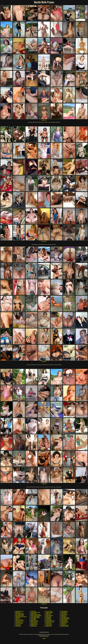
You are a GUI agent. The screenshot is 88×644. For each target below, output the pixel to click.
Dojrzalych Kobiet (65, 622)
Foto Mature (49, 619)
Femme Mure (49, 620)
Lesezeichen (44, 120)
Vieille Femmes (64, 612)
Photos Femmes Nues (36, 615)
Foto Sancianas (64, 611)
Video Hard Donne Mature (36, 616)
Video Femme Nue (19, 620)
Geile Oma (18, 625)
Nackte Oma (18, 612)
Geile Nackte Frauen (20, 613)
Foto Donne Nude (20, 623)
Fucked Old (18, 626)
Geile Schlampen (50, 616)
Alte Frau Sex (49, 623)
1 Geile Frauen (49, 624)
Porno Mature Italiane (35, 617)
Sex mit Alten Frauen (20, 615)
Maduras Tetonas (35, 621)
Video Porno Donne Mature (21, 617)
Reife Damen (49, 618)
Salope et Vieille (49, 612)
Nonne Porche (34, 623)
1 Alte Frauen (49, 625)
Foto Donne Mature (65, 618)
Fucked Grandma (65, 626)
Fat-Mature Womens (20, 611)
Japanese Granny (65, 625)
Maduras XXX (49, 626)
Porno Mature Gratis (20, 616)
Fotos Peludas (64, 621)
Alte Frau (17, 619)
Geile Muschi (34, 613)
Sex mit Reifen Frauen (36, 612)
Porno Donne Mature (35, 618)
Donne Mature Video (50, 621)
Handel (44, 639)
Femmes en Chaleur (20, 621)
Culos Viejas (64, 613)
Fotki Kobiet (64, 617)
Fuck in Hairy (19, 624)
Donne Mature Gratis (65, 619)
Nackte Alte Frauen (50, 622)
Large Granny (64, 623)
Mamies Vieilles (64, 620)
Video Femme (49, 613)
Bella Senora (64, 616)
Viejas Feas (33, 611)
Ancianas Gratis (64, 615)
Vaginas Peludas (34, 624)
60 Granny (63, 624)
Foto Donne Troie (35, 622)
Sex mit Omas (19, 622)
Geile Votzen (49, 617)
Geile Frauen (34, 620)
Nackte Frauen (34, 626)
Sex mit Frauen (49, 611)
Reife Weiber (18, 618)
